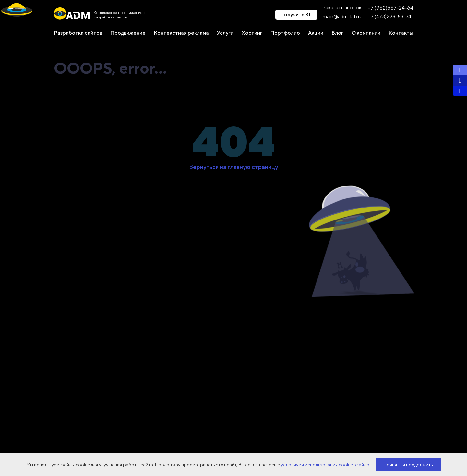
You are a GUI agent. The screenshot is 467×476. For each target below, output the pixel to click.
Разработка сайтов (78, 33)
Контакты (401, 33)
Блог (337, 33)
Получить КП (296, 14)
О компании (366, 33)
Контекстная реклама (181, 33)
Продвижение (128, 33)
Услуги (225, 33)
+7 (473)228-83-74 (389, 17)
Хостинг (252, 33)
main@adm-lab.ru (343, 17)
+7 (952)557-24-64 (390, 8)
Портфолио (285, 33)
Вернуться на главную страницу (233, 167)
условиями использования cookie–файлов (326, 465)
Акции (316, 33)
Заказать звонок (342, 8)
